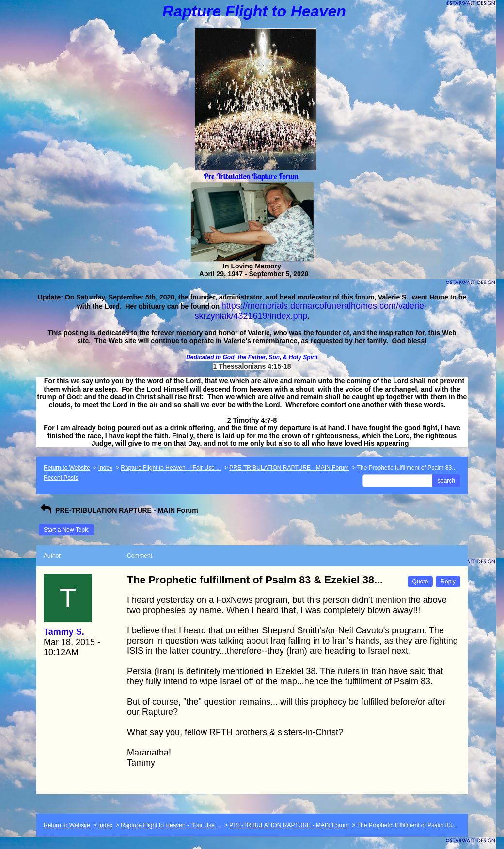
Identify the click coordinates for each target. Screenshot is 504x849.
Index (105, 468)
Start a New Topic (66, 530)
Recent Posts (61, 478)
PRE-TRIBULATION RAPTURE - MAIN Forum (289, 468)
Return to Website (67, 468)
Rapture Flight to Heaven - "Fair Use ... (171, 468)
